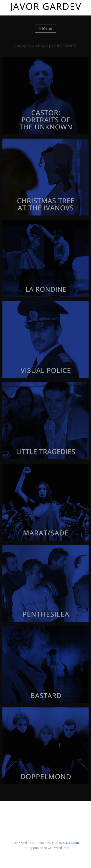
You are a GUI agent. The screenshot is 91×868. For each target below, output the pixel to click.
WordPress (62, 848)
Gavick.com (71, 843)
